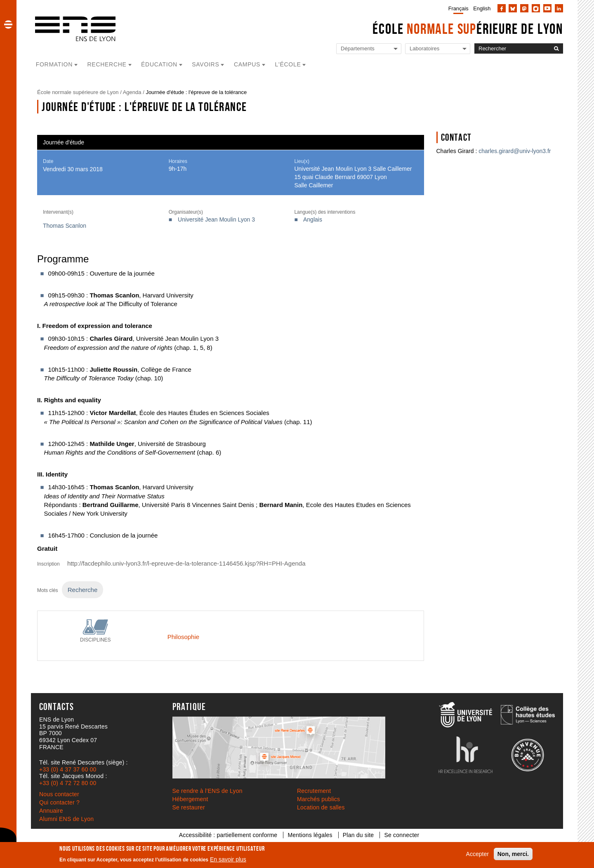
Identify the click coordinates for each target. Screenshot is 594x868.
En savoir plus (228, 859)
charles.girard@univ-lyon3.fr (515, 151)
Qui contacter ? (59, 802)
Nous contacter (59, 794)
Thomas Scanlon (65, 226)
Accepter (477, 854)
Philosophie (183, 637)
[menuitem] (457, 8)
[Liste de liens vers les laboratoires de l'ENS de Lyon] (438, 49)
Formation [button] (54, 64)
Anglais (313, 219)
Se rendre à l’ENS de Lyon (207, 791)
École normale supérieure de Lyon (78, 92)
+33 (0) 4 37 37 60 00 (68, 769)
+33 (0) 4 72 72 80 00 (68, 783)
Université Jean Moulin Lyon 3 (216, 219)
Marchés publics (318, 799)
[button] (8, 24)
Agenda (132, 92)
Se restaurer (189, 807)
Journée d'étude (64, 142)
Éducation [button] (159, 64)
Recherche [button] (107, 64)
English (482, 8)
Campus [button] (247, 64)
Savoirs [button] (205, 64)
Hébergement (190, 799)
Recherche (82, 590)
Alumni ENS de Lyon (66, 819)
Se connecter (402, 835)
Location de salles (321, 807)
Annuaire (51, 811)
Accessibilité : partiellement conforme (228, 835)
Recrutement (314, 791)
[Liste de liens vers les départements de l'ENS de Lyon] (369, 49)
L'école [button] (288, 64)
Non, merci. (513, 854)
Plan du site (358, 835)
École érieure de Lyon (468, 29)
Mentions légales (310, 835)
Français (458, 8)
